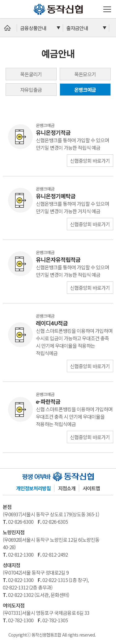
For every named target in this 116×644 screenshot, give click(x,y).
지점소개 (67, 488)
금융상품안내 (33, 28)
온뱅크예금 (85, 90)
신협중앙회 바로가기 (90, 161)
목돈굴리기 (31, 74)
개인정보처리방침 (33, 488)
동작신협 (36, 4)
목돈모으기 (85, 74)
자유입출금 (31, 90)
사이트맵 (91, 488)
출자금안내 (77, 28)
